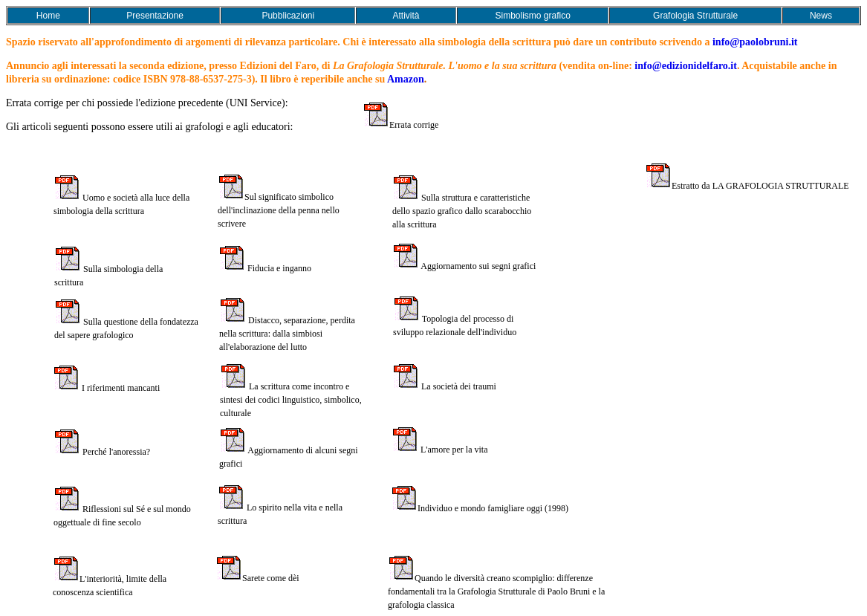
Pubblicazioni (288, 16)
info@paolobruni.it (755, 42)
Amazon (406, 79)
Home (48, 16)
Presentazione (155, 16)
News (821, 16)
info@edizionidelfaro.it (686, 66)
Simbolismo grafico (532, 16)
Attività (406, 16)
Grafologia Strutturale (695, 16)
